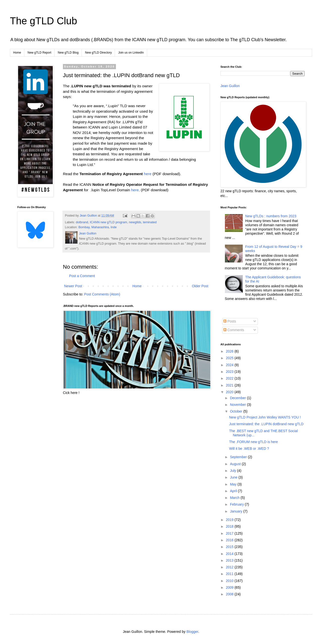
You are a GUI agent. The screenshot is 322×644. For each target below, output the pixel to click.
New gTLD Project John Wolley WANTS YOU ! (265, 417)
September (239, 457)
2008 (230, 594)
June (234, 477)
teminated (150, 222)
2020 (230, 392)
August (236, 464)
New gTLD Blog (68, 53)
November (238, 405)
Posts (230, 321)
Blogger (192, 632)
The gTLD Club (43, 21)
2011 (230, 574)
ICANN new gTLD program (108, 222)
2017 (230, 533)
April (234, 491)
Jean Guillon (230, 86)
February (237, 504)
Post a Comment (82, 276)
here (148, 174)
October (237, 411)
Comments (234, 330)
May (234, 484)
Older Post (200, 286)
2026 (230, 351)
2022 (230, 378)
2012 (230, 567)
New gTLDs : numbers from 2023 (271, 216)
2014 (230, 554)
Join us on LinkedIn (131, 53)
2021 (230, 385)
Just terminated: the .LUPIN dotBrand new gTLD (266, 424)
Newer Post (73, 286)
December (238, 398)
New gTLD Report (39, 53)
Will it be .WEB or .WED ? (249, 449)
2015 (230, 547)
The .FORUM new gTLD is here (254, 442)
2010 (230, 581)
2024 (230, 365)
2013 (230, 560)
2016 (230, 540)
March (235, 498)
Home (17, 53)
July (233, 471)
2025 (230, 358)
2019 (230, 520)
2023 (230, 372)
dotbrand (82, 222)
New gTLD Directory (98, 53)
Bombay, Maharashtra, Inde (98, 227)
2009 (230, 587)
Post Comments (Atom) (102, 294)
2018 (230, 526)
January (237, 511)
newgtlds (135, 222)
